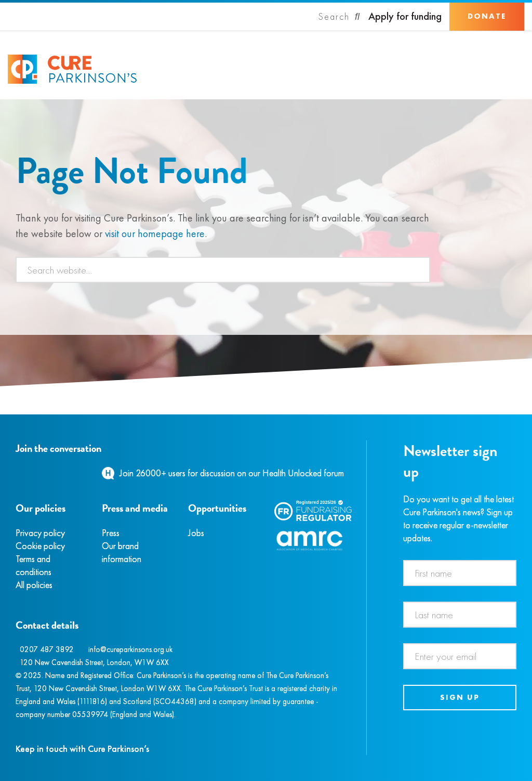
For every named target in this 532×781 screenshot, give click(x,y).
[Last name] (460, 615)
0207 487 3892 (47, 649)
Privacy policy (40, 533)
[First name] (460, 573)
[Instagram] (28, 473)
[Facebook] (17, 473)
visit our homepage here (155, 233)
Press (111, 533)
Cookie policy (40, 546)
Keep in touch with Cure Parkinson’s (82, 749)
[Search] (339, 17)
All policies (34, 585)
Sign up (460, 697)
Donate (487, 16)
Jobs (196, 533)
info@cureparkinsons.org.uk (130, 649)
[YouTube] (70, 473)
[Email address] (460, 656)
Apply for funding (405, 16)
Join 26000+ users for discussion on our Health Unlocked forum (232, 473)
